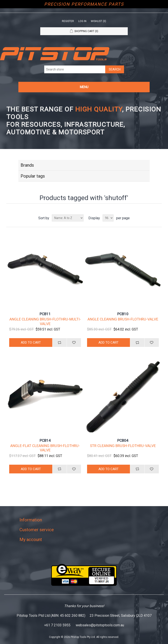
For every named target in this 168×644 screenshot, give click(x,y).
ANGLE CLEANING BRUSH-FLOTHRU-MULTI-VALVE (45, 321)
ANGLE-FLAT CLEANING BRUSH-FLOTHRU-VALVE (45, 448)
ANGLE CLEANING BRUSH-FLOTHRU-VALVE (123, 319)
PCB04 (123, 440)
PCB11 (45, 314)
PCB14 (45, 440)
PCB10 (123, 314)
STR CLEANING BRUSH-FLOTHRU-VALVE (123, 446)
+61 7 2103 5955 (57, 625)
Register (68, 21)
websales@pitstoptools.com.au (100, 625)
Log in (82, 21)
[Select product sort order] (68, 218)
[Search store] (75, 69)
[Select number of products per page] (108, 218)
